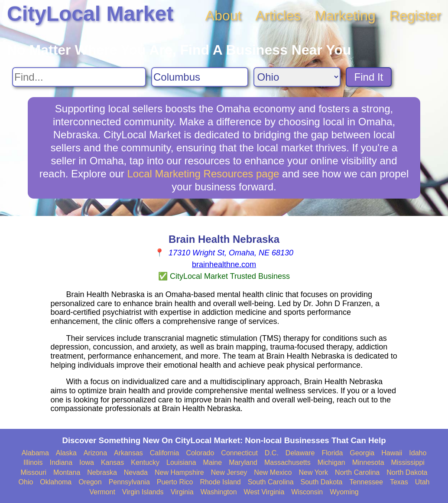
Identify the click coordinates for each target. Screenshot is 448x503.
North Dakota (407, 472)
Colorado (200, 453)
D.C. (272, 453)
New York (313, 472)
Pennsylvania (129, 482)
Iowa (87, 462)
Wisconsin (307, 492)
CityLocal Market (90, 14)
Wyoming (344, 492)
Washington (219, 492)
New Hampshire (179, 472)
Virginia (182, 492)
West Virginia (264, 492)
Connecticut (239, 453)
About (224, 16)
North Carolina (357, 472)
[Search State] (297, 77)
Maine (213, 462)
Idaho (418, 453)
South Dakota (322, 482)
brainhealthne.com (224, 265)
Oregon (90, 482)
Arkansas (128, 453)
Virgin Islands (143, 492)
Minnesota (368, 462)
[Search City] (200, 77)
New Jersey (229, 472)
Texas (399, 482)
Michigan (331, 462)
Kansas (112, 462)
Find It (369, 77)
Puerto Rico (175, 482)
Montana (67, 472)
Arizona (95, 453)
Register (415, 16)
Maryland (243, 462)
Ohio (26, 482)
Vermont (102, 492)
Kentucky (145, 462)
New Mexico (273, 472)
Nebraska (102, 472)
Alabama (35, 453)
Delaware (300, 453)
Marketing (345, 16)
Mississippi (408, 462)
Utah (422, 482)
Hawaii (392, 453)
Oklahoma (56, 482)
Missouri (33, 472)
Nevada (136, 472)
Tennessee (366, 482)
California (165, 453)
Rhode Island (220, 482)
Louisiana (181, 462)
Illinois (33, 462)
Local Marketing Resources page (203, 174)
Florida (332, 453)
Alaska (66, 453)
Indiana (61, 462)
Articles (278, 16)
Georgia (362, 453)
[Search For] (79, 77)
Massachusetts (287, 462)
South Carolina (271, 482)
